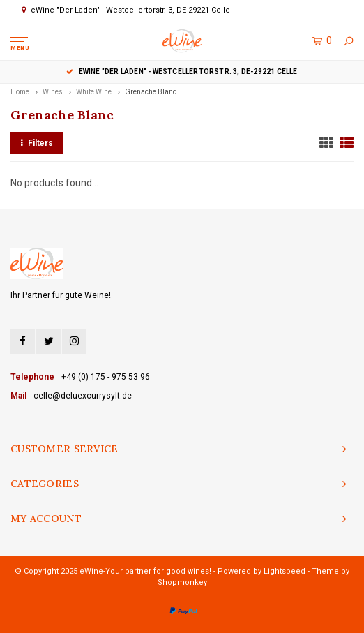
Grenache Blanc (151, 92)
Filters (37, 143)
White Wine (94, 92)
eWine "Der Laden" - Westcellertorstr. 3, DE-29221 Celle (182, 72)
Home (20, 92)
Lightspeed (285, 571)
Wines (53, 92)
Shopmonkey (182, 582)
